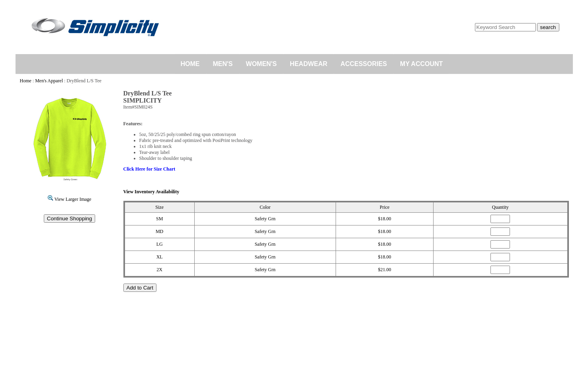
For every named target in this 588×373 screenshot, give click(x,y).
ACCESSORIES (363, 64)
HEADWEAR (309, 64)
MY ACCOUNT (422, 64)
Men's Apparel (49, 81)
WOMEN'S (262, 64)
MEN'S (223, 64)
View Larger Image (70, 199)
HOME (190, 64)
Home (26, 81)
